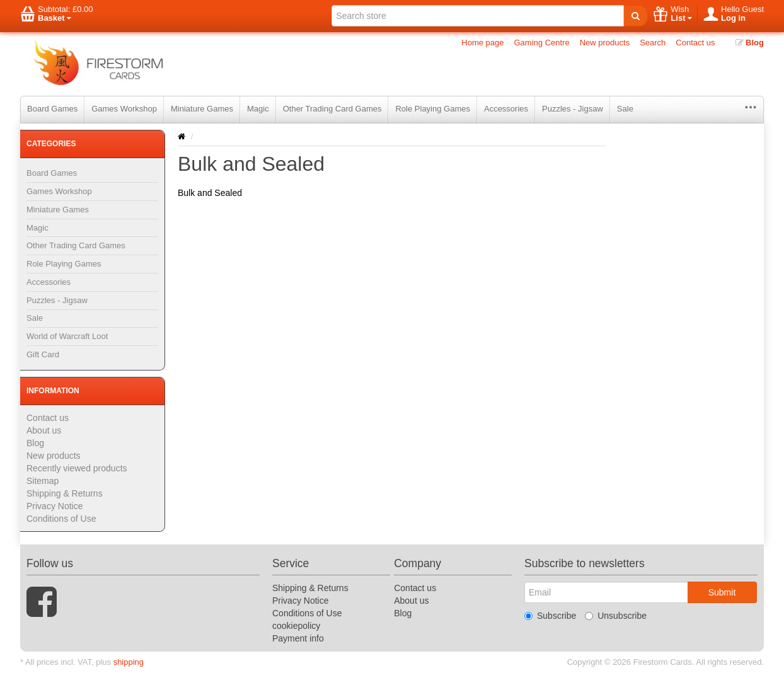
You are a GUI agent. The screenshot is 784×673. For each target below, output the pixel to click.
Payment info (298, 638)
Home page (482, 43)
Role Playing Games (433, 109)
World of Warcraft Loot (67, 336)
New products (605, 43)
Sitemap (43, 481)
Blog (750, 43)
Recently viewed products (77, 468)
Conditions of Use (61, 519)
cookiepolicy (296, 626)
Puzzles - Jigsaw (573, 109)
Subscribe (550, 616)
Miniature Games (202, 109)
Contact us (695, 43)
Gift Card (43, 354)
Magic (258, 109)
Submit (722, 592)
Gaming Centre (542, 43)
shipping (129, 662)
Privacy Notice (55, 506)
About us (44, 430)
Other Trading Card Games (332, 109)
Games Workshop (124, 109)
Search (653, 43)
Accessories (506, 109)
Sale (625, 109)
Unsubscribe (616, 616)
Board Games (52, 109)
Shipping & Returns (65, 493)
